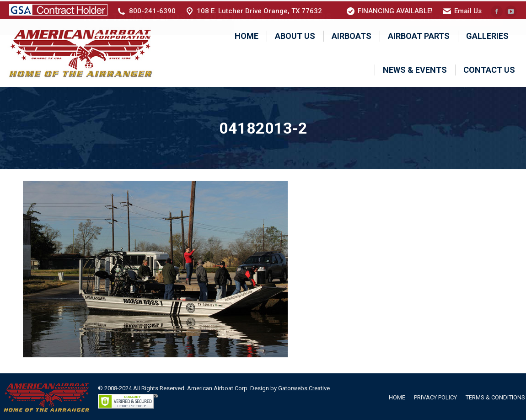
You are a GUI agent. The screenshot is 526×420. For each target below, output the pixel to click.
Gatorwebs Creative (304, 387)
